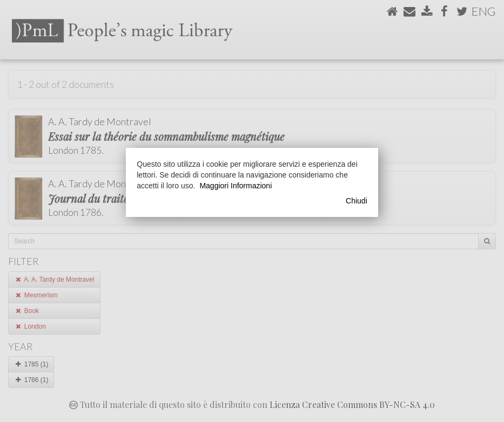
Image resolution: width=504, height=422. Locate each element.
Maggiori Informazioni (236, 186)
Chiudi (357, 201)
